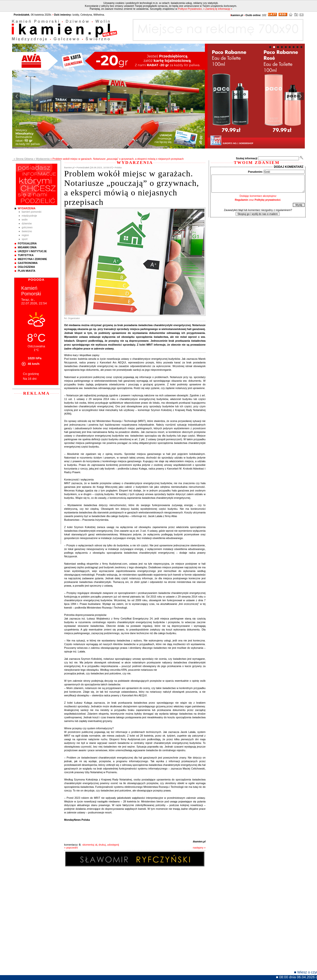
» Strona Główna (23, 159)
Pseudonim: (255, 172)
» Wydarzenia (42, 159)
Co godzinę (31, 374)
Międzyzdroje (29, 216)
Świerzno (27, 231)
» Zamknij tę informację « (218, 9)
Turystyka (26, 255)
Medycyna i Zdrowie (32, 259)
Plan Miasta (27, 271)
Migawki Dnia (27, 247)
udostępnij (113, 845)
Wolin (25, 220)
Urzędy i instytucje (32, 251)
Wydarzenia (27, 208)
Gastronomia (28, 263)
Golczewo (27, 227)
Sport (25, 239)
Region (25, 235)
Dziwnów (27, 223)
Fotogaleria (27, 243)
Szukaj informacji (247, 158)
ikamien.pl (199, 841)
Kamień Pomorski (32, 212)
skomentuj (88, 845)
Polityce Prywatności (190, 9)
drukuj (102, 845)
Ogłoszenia (26, 267)
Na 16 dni (30, 379)
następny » (199, 848)
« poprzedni (71, 848)
